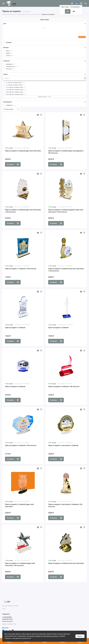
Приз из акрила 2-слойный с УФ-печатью (64, 386)
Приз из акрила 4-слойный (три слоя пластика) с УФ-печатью (66, 270)
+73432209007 (7, 617)
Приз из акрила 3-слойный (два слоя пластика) (23, 151)
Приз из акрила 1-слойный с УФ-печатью (21, 269)
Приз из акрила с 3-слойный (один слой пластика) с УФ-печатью (20, 564)
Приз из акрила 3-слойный (15, 386)
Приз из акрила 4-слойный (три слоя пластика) (66, 563)
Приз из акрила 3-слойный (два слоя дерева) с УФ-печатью (66, 152)
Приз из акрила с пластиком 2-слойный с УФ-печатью (65, 505)
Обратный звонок (8, 621)
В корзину (13, 164)
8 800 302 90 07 (7, 619)
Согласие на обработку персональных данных (43, 636)
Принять (80, 636)
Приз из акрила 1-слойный (15, 328)
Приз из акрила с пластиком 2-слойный (63, 445)
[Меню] (3, 3)
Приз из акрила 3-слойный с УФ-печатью (21, 445)
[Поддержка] (86, 3)
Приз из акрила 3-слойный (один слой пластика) (19, 505)
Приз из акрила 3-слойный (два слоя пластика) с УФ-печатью (23, 211)
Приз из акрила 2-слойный (58, 328)
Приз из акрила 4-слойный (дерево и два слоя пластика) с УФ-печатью (66, 211)
